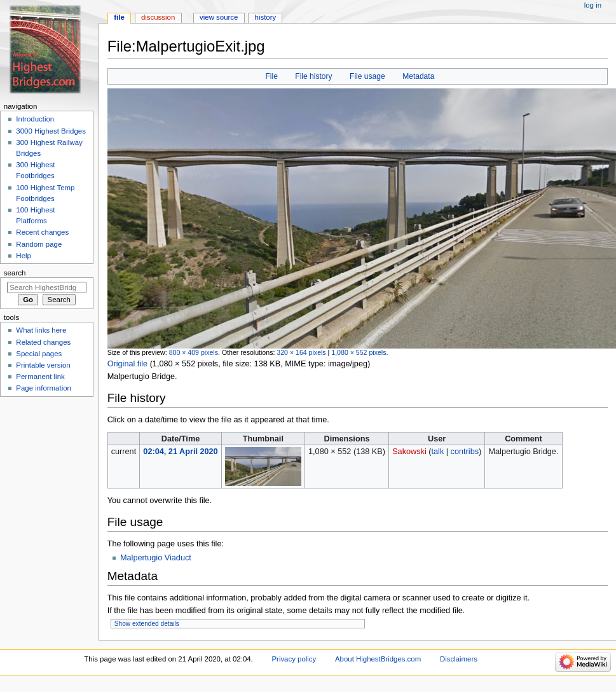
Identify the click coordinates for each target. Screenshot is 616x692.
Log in (593, 5)
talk (438, 452)
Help (24, 256)
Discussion (158, 17)
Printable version (43, 365)
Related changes (43, 342)
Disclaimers (459, 659)
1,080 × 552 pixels (359, 352)
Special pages (39, 354)
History (266, 17)
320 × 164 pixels (301, 352)
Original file (127, 364)
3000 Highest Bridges (51, 131)
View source (219, 17)
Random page (39, 244)
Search (15, 273)
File (271, 76)
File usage (367, 76)
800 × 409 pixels (194, 352)
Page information (44, 388)
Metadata (418, 76)
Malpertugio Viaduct (156, 558)
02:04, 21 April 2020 (180, 452)
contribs (465, 452)
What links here (41, 330)
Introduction (35, 119)
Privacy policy (294, 659)
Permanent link (40, 377)
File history (313, 76)
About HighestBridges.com (378, 659)
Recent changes (42, 232)
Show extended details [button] (147, 624)
